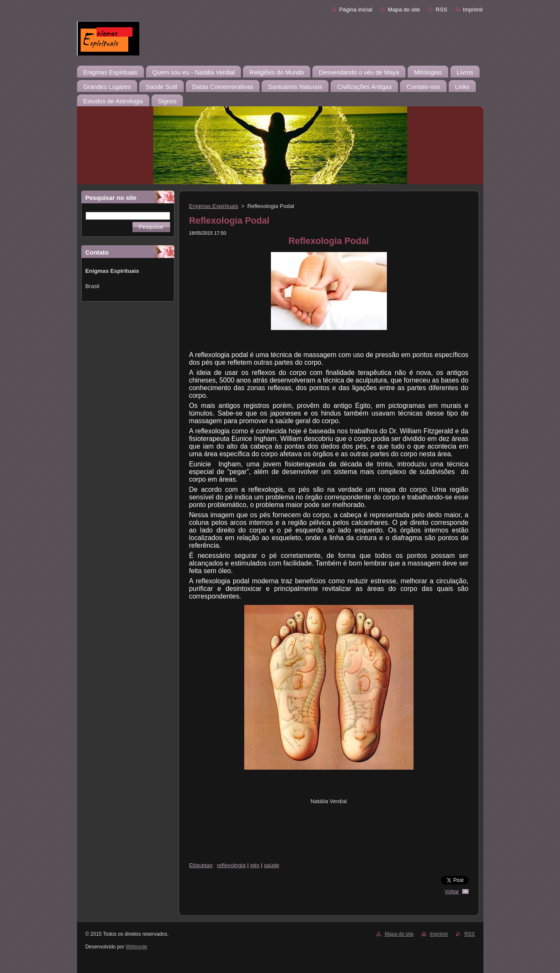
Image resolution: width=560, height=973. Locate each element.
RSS (441, 10)
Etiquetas (201, 865)
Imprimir (473, 10)
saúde (271, 865)
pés (255, 865)
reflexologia (232, 865)
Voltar (452, 891)
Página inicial (356, 10)
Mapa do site (404, 10)
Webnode (137, 947)
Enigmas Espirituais (214, 206)
